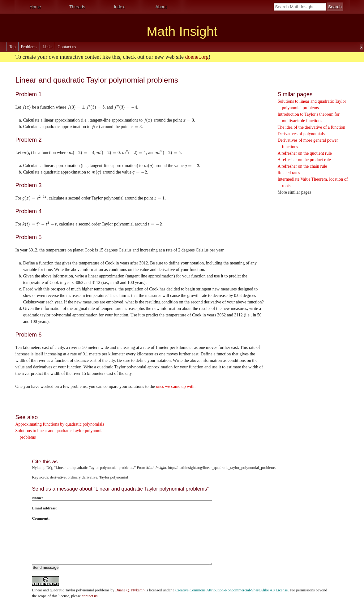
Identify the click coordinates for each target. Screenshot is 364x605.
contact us (90, 596)
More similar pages (294, 192)
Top (12, 47)
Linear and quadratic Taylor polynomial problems (71, 590)
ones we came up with (175, 386)
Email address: (44, 508)
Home (35, 7)
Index (119, 7)
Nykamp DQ (42, 468)
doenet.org (197, 57)
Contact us (67, 47)
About (161, 7)
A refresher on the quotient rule (305, 153)
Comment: (41, 518)
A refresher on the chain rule (302, 166)
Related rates (289, 173)
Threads (77, 7)
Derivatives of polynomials (301, 134)
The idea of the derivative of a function (312, 127)
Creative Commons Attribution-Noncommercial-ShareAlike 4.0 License (231, 590)
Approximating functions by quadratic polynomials (60, 424)
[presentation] (27, 107)
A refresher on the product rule (304, 160)
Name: (37, 498)
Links (47, 47)
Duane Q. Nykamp (130, 590)
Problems (29, 47)
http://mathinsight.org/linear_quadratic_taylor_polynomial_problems (222, 468)
